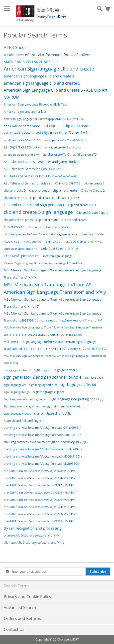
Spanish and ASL (59, 413)
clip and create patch (18, 220)
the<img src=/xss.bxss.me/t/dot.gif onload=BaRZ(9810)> (43, 435)
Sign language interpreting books (25, 399)
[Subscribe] (98, 572)
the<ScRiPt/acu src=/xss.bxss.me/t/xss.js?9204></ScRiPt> (40, 478)
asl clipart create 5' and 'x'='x (63, 147)
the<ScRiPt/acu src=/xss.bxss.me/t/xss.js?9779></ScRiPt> (40, 514)
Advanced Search (20, 608)
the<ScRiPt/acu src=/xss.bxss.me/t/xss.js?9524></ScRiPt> (40, 507)
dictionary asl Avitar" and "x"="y (26, 234)
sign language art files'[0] (78, 385)
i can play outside (92, 234)
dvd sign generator (64, 234)
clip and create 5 (68, 198)
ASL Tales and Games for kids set (28, 183)
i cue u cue (11, 241)
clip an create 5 (15, 191)
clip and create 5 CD (82, 205)
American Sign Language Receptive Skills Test (35, 104)
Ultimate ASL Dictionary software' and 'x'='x (31, 535)
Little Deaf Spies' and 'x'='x (21, 249)
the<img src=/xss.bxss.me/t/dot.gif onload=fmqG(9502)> (45, 442)
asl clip (49, 126)
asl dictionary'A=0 (56, 154)
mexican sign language (58, 256)
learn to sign (54, 241)
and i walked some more (22, 126)
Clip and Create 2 (93, 191)
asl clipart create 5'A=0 (23, 147)
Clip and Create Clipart (92, 213)
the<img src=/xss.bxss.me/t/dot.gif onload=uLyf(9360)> (42, 464)
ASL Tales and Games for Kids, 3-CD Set (32, 169)
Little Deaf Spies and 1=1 (22, 256)
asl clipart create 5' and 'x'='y (22, 155)
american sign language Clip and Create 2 (39, 76)
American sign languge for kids (25, 112)
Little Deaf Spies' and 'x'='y (59, 249)
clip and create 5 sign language (38, 212)
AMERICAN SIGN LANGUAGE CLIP (31, 62)
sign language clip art (49, 392)
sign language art (15, 385)
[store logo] (40, 13)
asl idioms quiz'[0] (85, 155)
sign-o (47, 370)
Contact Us (14, 629)
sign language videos (17, 414)
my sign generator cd (17, 370)
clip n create (14, 227)
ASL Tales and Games (19, 162)
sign (37, 370)
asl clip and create (74, 126)
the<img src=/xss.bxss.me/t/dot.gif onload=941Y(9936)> (42, 428)
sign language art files (43, 385)
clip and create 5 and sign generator (34, 205)
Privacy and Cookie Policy (27, 597)
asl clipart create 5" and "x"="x (23, 140)
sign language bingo (17, 392)
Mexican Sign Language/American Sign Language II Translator (43, 263)
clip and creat (39, 191)
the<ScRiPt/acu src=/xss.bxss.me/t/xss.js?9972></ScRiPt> (40, 521)
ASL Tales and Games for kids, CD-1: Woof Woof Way (40, 176)
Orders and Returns (22, 618)
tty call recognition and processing (33, 528)
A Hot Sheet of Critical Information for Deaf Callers (47, 55)
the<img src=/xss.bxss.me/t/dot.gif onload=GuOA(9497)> (43, 449)
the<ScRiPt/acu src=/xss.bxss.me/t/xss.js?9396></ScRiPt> (40, 500)
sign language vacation (69, 406)
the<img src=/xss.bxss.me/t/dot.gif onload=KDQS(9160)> (43, 456)
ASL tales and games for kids (59, 162)
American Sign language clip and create (49, 69)
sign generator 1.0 (68, 370)
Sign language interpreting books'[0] (77, 399)
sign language (94, 377)
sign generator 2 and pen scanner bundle (43, 377)
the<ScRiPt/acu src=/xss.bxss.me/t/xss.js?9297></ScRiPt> (40, 485)
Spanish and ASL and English (24, 421)
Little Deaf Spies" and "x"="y (83, 241)
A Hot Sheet (15, 47)
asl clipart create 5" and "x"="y (64, 140)
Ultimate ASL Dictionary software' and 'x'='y (34, 543)
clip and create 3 (15, 198)
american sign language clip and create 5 (42, 83)
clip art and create (74, 220)
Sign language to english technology (27, 406)
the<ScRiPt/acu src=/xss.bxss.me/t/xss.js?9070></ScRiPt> (40, 471)
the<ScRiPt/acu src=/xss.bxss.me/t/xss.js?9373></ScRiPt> (40, 493)
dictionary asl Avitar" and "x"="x (48, 227)
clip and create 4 (42, 198)
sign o (39, 413)
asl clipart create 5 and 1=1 (62, 133)
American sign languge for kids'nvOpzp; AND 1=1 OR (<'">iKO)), (44, 119)
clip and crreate (47, 220)
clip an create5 (94, 183)
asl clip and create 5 (18, 133)
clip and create (65, 190)
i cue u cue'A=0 (32, 241)
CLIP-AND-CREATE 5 (68, 183)
